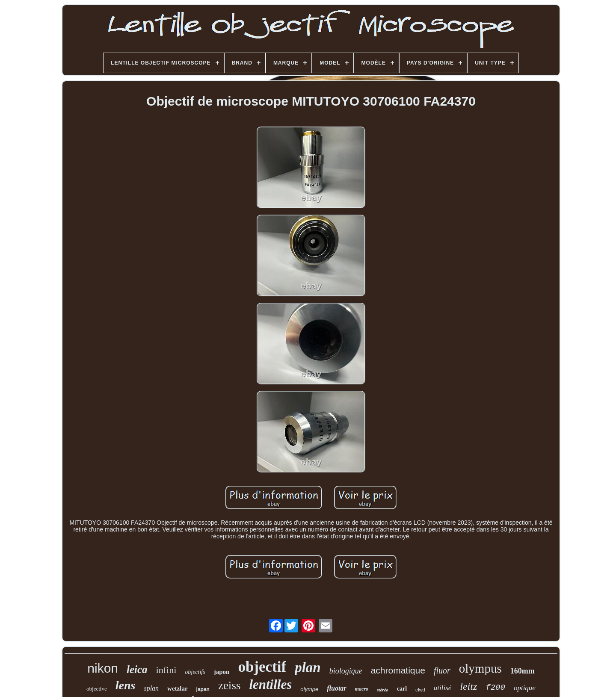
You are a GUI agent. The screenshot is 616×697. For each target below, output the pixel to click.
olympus (480, 668)
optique (525, 688)
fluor (442, 670)
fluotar (336, 688)
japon (222, 672)
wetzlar (177, 688)
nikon (103, 668)
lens (126, 685)
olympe (309, 689)
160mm (523, 671)
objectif (262, 667)
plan (308, 667)
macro (362, 689)
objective (97, 689)
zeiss (229, 685)
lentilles (270, 684)
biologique (346, 671)
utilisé (443, 688)
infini (166, 670)
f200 (495, 688)
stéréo (383, 690)
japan (203, 689)
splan (151, 688)
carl (402, 689)
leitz (468, 686)
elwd (420, 690)
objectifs (195, 672)
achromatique (398, 670)
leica (137, 669)
